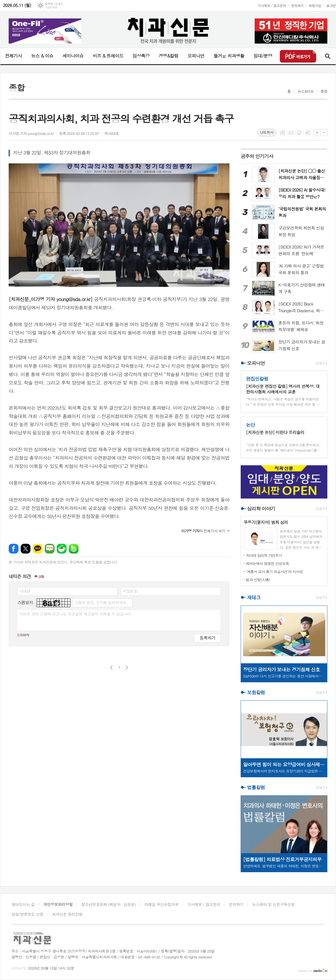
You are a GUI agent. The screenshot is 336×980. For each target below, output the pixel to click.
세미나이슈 (73, 56)
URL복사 (267, 132)
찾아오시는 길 (23, 904)
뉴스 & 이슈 (42, 56)
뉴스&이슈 (306, 91)
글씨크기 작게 (324, 133)
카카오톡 (38, 549)
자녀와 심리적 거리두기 (264, 555)
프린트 (299, 133)
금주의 (257, 156)
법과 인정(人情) (258, 580)
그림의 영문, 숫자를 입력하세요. (101, 602)
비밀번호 (130, 591)
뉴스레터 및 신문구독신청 (273, 904)
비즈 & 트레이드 (108, 56)
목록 (283, 133)
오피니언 (196, 56)
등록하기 (207, 638)
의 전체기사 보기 (203, 531)
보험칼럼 (256, 692)
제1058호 (112, 133)
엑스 (26, 549)
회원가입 (315, 5)
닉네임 (25, 591)
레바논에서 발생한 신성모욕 (268, 563)
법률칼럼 (256, 787)
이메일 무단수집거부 (162, 904)
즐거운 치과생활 (229, 56)
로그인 (331, 5)
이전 (111, 668)
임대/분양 (263, 56)
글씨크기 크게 (317, 133)
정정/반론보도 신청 (27, 914)
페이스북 (14, 549)
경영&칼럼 (168, 56)
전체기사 (13, 56)
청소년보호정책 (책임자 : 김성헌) (109, 904)
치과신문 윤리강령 (67, 914)
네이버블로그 (50, 549)
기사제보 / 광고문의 (272, 5)
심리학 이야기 (261, 509)
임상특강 (141, 56)
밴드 (74, 549)
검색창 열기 (327, 56)
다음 (127, 668)
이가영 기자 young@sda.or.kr (31, 133)
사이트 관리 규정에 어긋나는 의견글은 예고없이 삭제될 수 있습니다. (76, 614)
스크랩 (308, 133)
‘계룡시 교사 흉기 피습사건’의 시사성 (275, 572)
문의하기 (297, 5)
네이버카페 (62, 549)
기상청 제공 (51, 7)
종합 (324, 91)
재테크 (254, 597)
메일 (291, 133)
